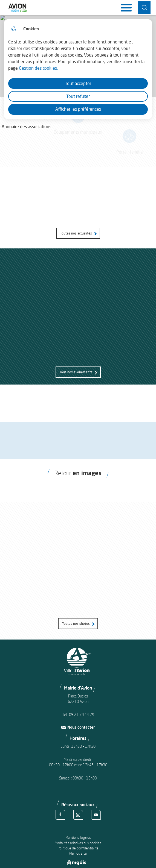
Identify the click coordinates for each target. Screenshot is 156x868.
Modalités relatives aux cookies (78, 843)
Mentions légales (78, 838)
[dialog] (78, 69)
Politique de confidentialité (78, 848)
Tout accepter (78, 83)
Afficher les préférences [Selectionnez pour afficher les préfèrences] (78, 109)
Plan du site (78, 853)
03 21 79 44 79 (82, 715)
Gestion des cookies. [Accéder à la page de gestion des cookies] (38, 68)
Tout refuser (78, 96)
